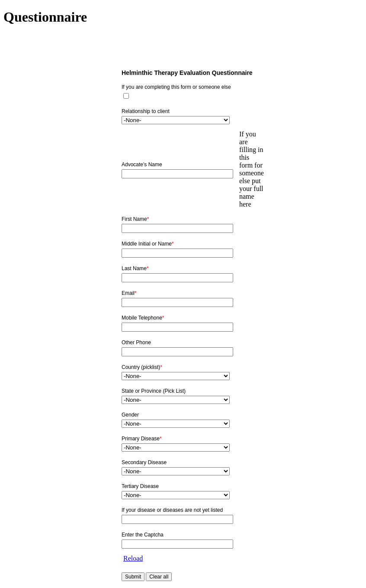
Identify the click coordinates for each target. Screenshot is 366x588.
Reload (133, 558)
